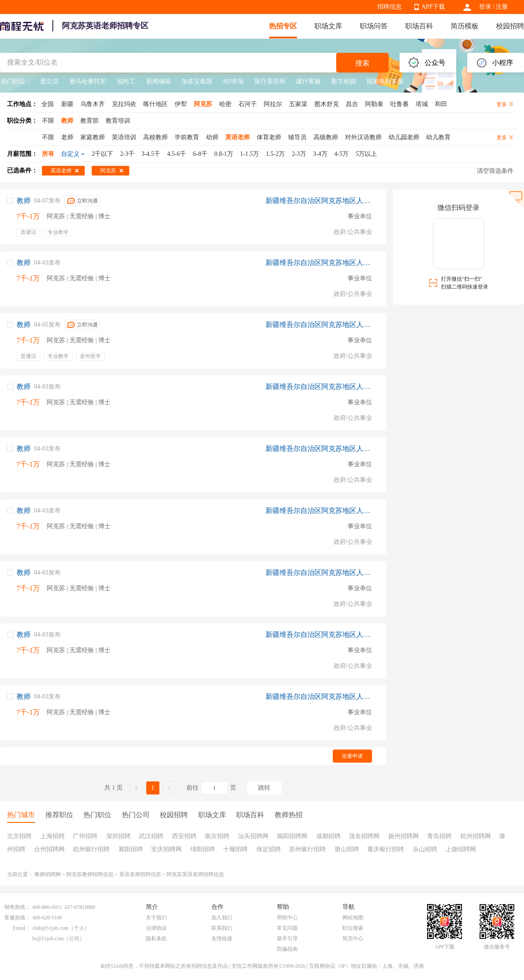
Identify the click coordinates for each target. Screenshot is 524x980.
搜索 (362, 63)
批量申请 (352, 756)
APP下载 (433, 7)
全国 (48, 104)
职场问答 (374, 26)
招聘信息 (390, 7)
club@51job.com (50, 928)
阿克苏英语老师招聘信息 (195, 874)
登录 (485, 7)
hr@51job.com (48, 939)
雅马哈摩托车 (88, 81)
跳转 (264, 788)
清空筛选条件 (495, 171)
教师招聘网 (48, 874)
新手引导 (287, 939)
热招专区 (283, 26)
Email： (22, 928)
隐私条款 (156, 939)
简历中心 (353, 939)
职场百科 (419, 26)
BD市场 (233, 81)
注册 (502, 7)
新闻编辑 (159, 81)
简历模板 (465, 26)
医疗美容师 (270, 81)
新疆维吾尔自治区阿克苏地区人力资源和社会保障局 (319, 201)
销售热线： (17, 907)
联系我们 (222, 928)
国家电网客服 (385, 81)
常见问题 (287, 928)
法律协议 (156, 928)
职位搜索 (353, 928)
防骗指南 (287, 949)
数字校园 (344, 81)
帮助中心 (287, 918)
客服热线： (17, 918)
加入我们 (222, 918)
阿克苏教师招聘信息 (90, 874)
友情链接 (222, 939)
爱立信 (49, 81)
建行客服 (308, 81)
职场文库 (328, 26)
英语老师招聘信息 (140, 874)
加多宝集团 (197, 81)
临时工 (126, 81)
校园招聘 (510, 26)
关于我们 (156, 918)
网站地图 (353, 918)
